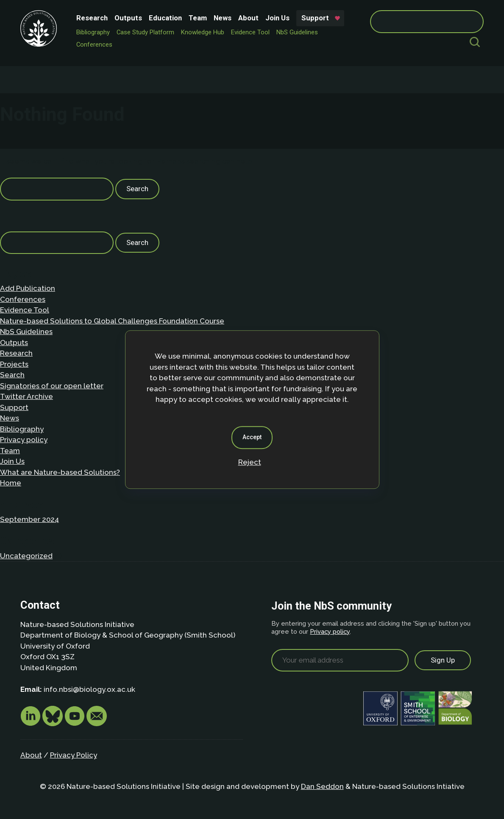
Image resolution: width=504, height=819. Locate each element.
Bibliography (93, 32)
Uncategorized (26, 556)
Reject (250, 462)
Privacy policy (24, 440)
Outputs (128, 18)
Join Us (277, 18)
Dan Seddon (322, 786)
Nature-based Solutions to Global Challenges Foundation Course (112, 321)
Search (12, 375)
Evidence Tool (250, 32)
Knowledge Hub (203, 32)
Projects (14, 364)
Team (198, 18)
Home (11, 483)
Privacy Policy (74, 755)
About (248, 18)
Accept (252, 437)
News (223, 18)
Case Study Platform (145, 32)
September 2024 (29, 519)
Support (315, 18)
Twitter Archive (26, 396)
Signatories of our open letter (52, 386)
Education (165, 18)
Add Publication (28, 288)
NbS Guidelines (297, 32)
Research (92, 18)
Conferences (94, 45)
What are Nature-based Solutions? (60, 472)
